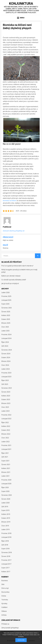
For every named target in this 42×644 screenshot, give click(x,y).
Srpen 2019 (5, 510)
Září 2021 (5, 457)
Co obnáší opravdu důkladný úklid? (14, 280)
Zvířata (4, 615)
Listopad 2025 (6, 300)
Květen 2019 (6, 514)
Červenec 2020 (7, 495)
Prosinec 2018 (6, 533)
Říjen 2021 (5, 453)
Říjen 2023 (5, 380)
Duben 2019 (6, 518)
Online (4, 596)
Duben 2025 (6, 319)
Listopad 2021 (6, 449)
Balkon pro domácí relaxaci (11, 276)
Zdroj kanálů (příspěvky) (10, 628)
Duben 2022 (6, 430)
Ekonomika (5, 592)
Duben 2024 (6, 357)
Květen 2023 (6, 396)
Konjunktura (21, 4)
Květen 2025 (6, 315)
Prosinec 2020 (6, 480)
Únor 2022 (5, 438)
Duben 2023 (6, 399)
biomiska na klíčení (10, 201)
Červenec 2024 (7, 350)
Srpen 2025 (5, 304)
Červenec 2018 (7, 552)
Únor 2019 (5, 526)
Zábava (4, 611)
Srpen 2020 (5, 491)
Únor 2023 (5, 407)
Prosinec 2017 (6, 560)
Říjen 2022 (5, 422)
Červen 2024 (6, 354)
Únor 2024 (5, 365)
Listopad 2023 (6, 377)
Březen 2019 (6, 522)
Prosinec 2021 (6, 445)
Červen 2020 (6, 499)
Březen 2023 (6, 403)
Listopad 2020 (6, 484)
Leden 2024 (5, 369)
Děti (3, 584)
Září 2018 (5, 545)
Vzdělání (4, 607)
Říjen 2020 (5, 487)
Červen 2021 (6, 464)
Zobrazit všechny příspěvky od (14, 231)
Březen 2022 (6, 434)
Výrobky (4, 603)
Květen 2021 (6, 468)
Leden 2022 (5, 442)
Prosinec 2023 (6, 373)
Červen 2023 (6, 392)
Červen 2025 (6, 312)
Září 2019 (5, 507)
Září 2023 (5, 384)
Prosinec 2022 (6, 415)
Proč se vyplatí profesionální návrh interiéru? (17, 266)
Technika (5, 600)
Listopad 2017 (6, 564)
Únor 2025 (5, 327)
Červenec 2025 (7, 308)
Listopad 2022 (6, 419)
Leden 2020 (5, 503)
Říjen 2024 (5, 342)
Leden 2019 (5, 529)
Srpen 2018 (5, 549)
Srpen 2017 (5, 568)
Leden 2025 (5, 331)
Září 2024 (5, 346)
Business (5, 581)
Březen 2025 (6, 323)
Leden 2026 (5, 292)
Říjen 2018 (5, 541)
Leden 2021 (5, 476)
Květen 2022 (6, 426)
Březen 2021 (6, 472)
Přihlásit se (5, 624)
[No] (40, 637)
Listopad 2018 (6, 537)
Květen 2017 (6, 572)
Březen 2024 (6, 361)
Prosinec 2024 (6, 334)
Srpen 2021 (5, 461)
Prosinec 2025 (6, 296)
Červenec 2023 (7, 388)
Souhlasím (21, 640)
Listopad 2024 (6, 338)
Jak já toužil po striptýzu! (10, 283)
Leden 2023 (5, 411)
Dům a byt (5, 588)
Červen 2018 (6, 556)
